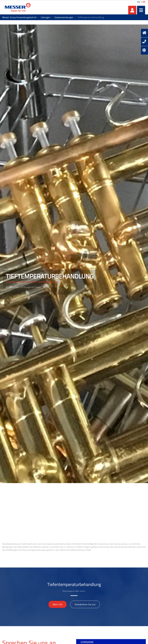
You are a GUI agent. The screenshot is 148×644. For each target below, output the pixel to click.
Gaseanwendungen (64, 17)
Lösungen (46, 17)
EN (139, 2)
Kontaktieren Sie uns (85, 604)
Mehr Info (58, 604)
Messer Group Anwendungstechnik (19, 17)
